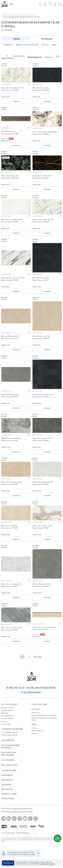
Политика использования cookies (17, 812)
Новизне (49, 57)
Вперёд (38, 657)
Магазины (7, 780)
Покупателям (39, 704)
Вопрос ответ (9, 794)
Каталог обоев (7, 718)
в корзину (16, 101)
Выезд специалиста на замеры (44, 715)
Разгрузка (36, 713)
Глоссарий (8, 799)
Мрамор (5, 713)
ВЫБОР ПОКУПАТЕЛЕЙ (27, 45)
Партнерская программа (9, 754)
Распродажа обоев (9, 735)
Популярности (35, 57)
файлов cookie (48, 864)
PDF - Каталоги (9, 765)
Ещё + (55, 45)
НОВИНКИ (8, 45)
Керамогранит (7, 710)
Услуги (36, 709)
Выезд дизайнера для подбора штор (44, 719)
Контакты (7, 775)
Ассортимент (9, 704)
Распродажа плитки (10, 732)
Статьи (34, 728)
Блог (34, 725)
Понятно (8, 863)
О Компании (9, 770)
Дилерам (6, 785)
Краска (4, 722)
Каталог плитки (8, 708)
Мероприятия (37, 731)
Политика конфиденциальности (17, 809)
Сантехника (6, 724)
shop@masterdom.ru (41, 688)
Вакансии (7, 789)
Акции (34, 733)
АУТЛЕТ (45, 45)
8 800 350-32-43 (16, 688)
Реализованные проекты (10, 746)
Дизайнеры (8, 740)
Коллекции (47, 39)
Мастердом (11, 833)
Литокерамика (7, 716)
